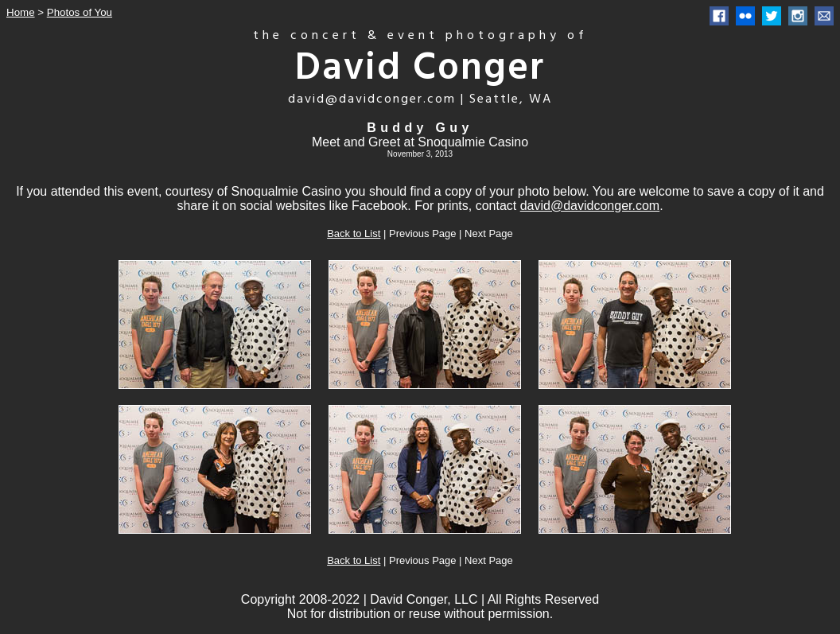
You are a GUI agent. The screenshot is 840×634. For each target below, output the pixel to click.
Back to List (354, 233)
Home (21, 12)
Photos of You (80, 12)
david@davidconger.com (590, 206)
